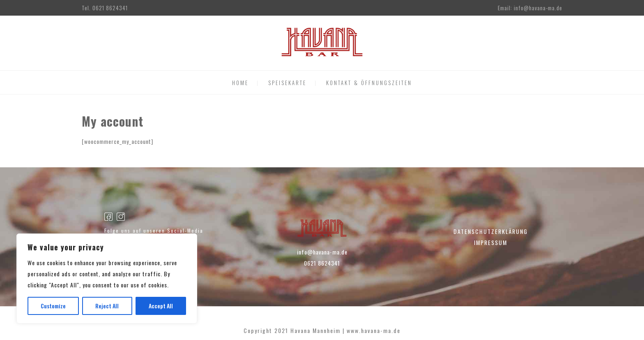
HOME (240, 83)
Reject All (107, 306)
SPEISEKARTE (287, 83)
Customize (53, 306)
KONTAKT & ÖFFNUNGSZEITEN (369, 83)
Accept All (161, 306)
